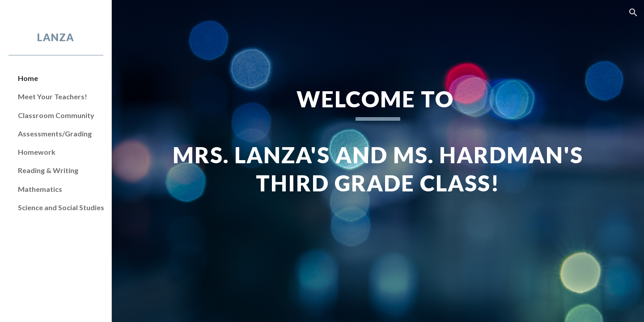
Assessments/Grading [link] (55, 133)
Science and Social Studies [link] (61, 207)
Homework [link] (37, 152)
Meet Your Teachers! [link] (53, 96)
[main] (378, 161)
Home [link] (28, 78)
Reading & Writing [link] (48, 170)
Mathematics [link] (40, 189)
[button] (633, 13)
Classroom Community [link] (56, 115)
